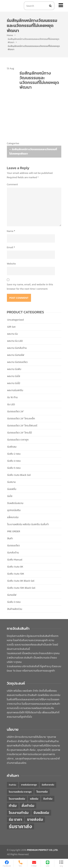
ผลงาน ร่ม (13, 334)
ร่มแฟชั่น (12, 489)
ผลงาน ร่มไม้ (14, 383)
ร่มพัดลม (12, 447)
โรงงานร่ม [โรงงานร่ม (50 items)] (42, 792)
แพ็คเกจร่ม (13, 517)
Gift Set (11, 327)
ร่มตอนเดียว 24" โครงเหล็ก (21, 419)
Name (11, 231)
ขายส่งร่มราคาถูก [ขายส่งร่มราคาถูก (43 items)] (29, 785)
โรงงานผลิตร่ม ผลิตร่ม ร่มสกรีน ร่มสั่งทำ (28, 524)
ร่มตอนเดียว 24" (16, 411)
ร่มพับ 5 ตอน (14, 468)
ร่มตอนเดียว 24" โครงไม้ (20, 433)
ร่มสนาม (12, 482)
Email (11, 247)
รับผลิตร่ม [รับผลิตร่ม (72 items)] (41, 813)
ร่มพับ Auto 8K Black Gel (21, 581)
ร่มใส (10, 496)
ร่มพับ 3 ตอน (14, 602)
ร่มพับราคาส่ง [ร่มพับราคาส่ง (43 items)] (48, 785)
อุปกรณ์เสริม (14, 510)
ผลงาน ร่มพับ (14, 369)
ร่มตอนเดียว (14, 546)
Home (10, 35)
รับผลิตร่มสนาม (15, 503)
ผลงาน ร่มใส (14, 376)
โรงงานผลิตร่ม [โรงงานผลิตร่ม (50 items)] (17, 799)
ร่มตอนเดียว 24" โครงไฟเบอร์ (22, 426)
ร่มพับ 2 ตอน (14, 454)
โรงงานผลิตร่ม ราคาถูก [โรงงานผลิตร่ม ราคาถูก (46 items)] (20, 792)
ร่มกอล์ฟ (12, 595)
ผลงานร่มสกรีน (15, 390)
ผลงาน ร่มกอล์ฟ (16, 355)
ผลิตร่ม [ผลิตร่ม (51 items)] (34, 799)
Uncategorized (16, 320)
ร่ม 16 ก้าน (13, 397)
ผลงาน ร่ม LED (15, 341)
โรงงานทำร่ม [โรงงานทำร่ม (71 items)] (19, 813)
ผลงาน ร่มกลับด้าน (17, 348)
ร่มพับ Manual (15, 560)
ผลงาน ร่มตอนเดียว (17, 362)
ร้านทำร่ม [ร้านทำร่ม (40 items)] (13, 785)
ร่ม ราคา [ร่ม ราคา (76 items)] (16, 820)
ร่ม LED (11, 404)
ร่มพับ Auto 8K (15, 567)
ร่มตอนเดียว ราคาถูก (18, 440)
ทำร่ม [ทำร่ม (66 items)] (13, 806)
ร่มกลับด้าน (13, 553)
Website (11, 264)
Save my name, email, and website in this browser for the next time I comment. (30, 287)
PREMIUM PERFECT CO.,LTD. (43, 850)
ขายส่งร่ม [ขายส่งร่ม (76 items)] (35, 820)
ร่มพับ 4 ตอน (14, 461)
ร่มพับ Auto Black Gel (19, 475)
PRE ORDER (14, 531)
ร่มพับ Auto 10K (16, 574)
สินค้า (10, 538)
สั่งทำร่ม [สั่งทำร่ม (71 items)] (28, 805)
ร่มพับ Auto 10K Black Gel (21, 588)
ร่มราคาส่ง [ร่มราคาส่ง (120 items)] (20, 826)
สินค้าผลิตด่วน (15, 609)
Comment (12, 184)
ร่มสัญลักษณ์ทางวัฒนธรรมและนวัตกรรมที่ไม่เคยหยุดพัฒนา (34, 41)
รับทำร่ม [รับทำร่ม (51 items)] (48, 799)
